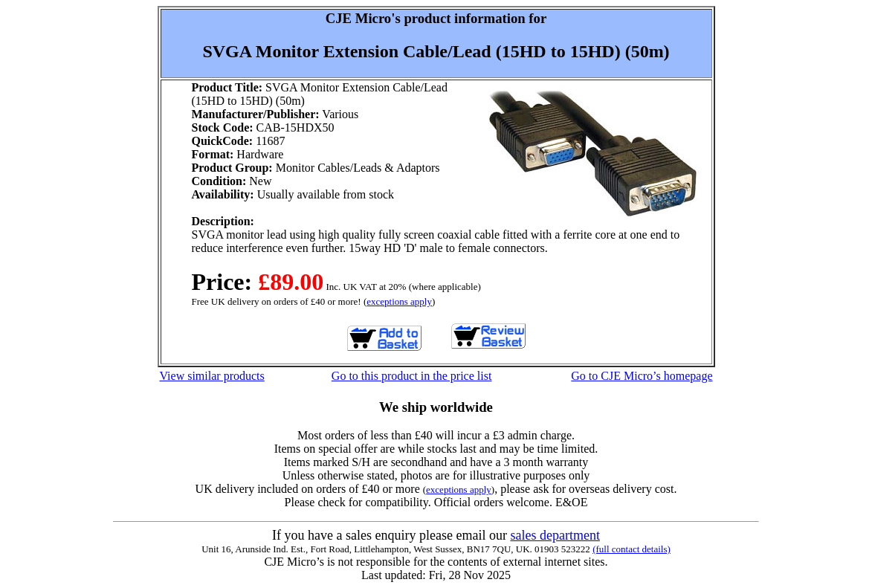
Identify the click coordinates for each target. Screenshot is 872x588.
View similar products (212, 376)
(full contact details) (632, 549)
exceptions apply (399, 301)
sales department (555, 535)
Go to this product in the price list (412, 376)
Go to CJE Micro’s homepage (642, 376)
